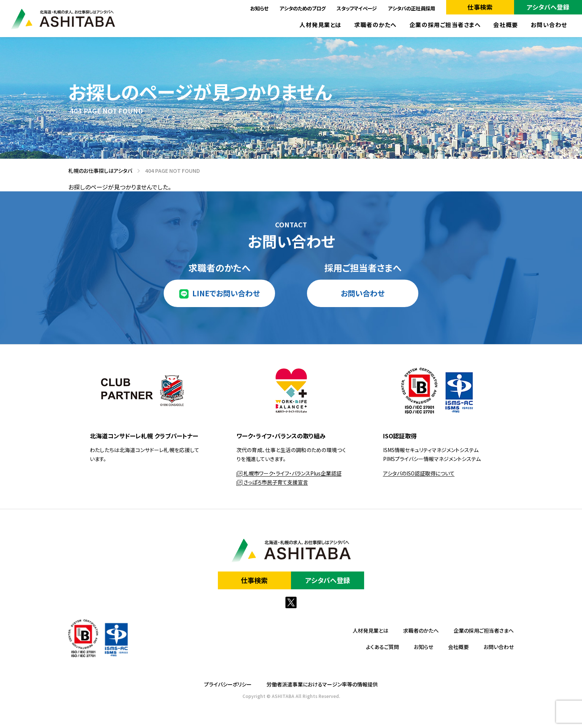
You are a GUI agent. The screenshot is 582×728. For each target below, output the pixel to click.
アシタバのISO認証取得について (419, 473)
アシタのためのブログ (303, 8)
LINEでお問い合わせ (226, 293)
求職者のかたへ (375, 25)
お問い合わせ (549, 25)
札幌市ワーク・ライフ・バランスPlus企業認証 (289, 473)
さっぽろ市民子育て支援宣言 (272, 482)
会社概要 (506, 25)
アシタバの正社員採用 (411, 8)
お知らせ (259, 8)
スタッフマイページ (357, 8)
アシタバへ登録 (548, 7)
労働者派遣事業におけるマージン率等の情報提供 (322, 684)
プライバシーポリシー (228, 684)
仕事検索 (480, 7)
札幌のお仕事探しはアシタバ (98, 171)
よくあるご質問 (382, 647)
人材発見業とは (321, 25)
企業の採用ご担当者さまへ (445, 25)
